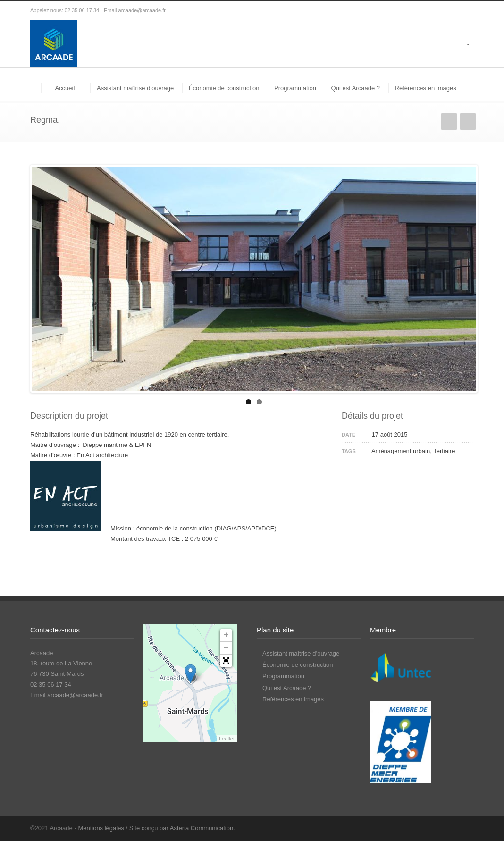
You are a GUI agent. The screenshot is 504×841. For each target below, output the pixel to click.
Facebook (445, 828)
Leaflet (227, 739)
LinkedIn (464, 828)
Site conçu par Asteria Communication (181, 828)
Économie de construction (224, 88)
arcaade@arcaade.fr (142, 10)
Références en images (426, 88)
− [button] (226, 648)
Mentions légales (101, 828)
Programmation (295, 88)
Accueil (65, 88)
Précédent (449, 122)
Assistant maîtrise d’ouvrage (135, 88)
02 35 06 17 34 (82, 10)
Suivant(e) (468, 122)
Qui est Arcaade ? (356, 88)
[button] (226, 661)
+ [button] (226, 635)
